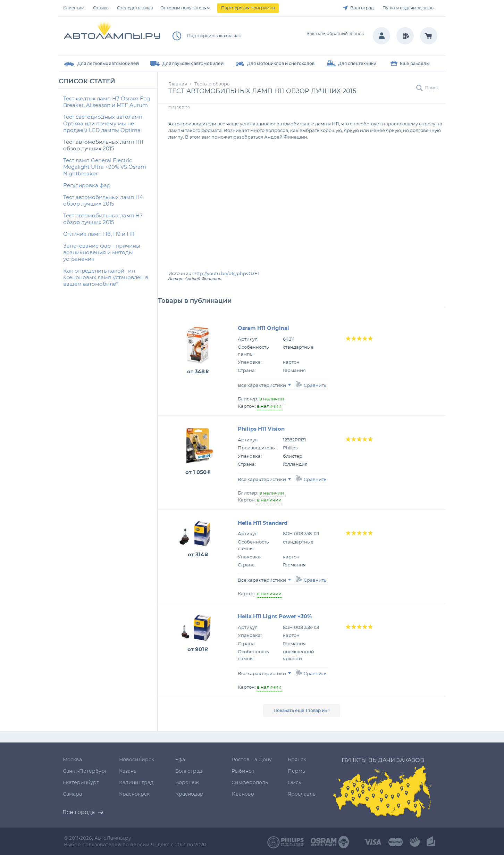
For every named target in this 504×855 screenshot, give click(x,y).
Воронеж (187, 783)
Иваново (243, 794)
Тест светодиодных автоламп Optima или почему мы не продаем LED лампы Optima (103, 124)
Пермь (296, 771)
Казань (128, 771)
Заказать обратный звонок (335, 34)
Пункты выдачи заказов (408, 8)
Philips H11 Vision (261, 429)
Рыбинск (243, 771)
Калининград (136, 783)
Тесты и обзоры (212, 84)
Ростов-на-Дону (252, 760)
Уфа (180, 760)
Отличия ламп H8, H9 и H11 (99, 234)
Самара (72, 794)
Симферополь (250, 783)
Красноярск (134, 794)
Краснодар (189, 794)
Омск (295, 783)
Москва (72, 760)
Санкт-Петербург (85, 771)
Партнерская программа (248, 8)
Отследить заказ (135, 8)
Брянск (297, 760)
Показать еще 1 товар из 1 (302, 711)
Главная (178, 84)
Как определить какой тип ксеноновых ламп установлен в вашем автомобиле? (106, 278)
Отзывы (101, 8)
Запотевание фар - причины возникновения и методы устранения (102, 253)
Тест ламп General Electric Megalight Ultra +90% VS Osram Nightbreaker (105, 167)
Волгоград (362, 8)
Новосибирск (137, 760)
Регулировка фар (87, 186)
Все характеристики (264, 386)
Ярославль (302, 794)
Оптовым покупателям (185, 8)
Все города (79, 812)
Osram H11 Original (263, 328)
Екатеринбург (81, 783)
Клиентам (74, 8)
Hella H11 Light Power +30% (275, 617)
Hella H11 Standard (263, 523)
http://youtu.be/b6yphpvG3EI (226, 274)
